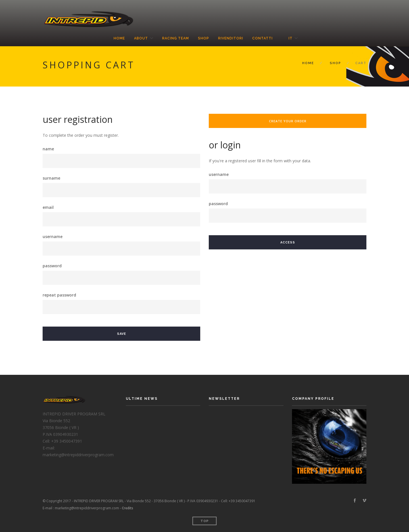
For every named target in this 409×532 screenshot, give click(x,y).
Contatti (262, 38)
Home (119, 38)
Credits (128, 508)
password (52, 266)
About (141, 38)
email (48, 207)
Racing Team (176, 38)
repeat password (59, 295)
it (291, 38)
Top (205, 521)
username (53, 236)
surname (51, 178)
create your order (288, 121)
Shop (204, 38)
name (48, 149)
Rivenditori (231, 38)
